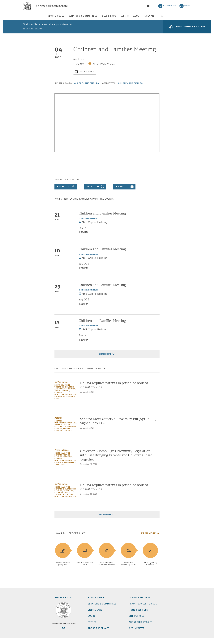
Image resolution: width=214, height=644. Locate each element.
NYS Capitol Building (95, 228)
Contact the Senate (141, 604)
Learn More (148, 539)
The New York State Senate (51, 7)
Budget (92, 622)
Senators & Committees (69, 18)
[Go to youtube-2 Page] (63, 634)
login (187, 7)
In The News (61, 388)
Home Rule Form (139, 616)
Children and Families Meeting (102, 219)
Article (58, 424)
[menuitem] (30, 18)
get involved (170, 7)
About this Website (141, 628)
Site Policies (137, 622)
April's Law (60, 471)
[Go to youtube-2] (148, 7)
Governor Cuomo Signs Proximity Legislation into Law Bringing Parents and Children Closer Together (116, 461)
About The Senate (164, 18)
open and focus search (188, 18)
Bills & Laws (106, 18)
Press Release (62, 456)
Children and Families (86, 89)
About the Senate (98, 634)
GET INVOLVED (137, 634)
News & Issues (30, 18)
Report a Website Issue (143, 610)
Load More (105, 360)
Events (134, 18)
